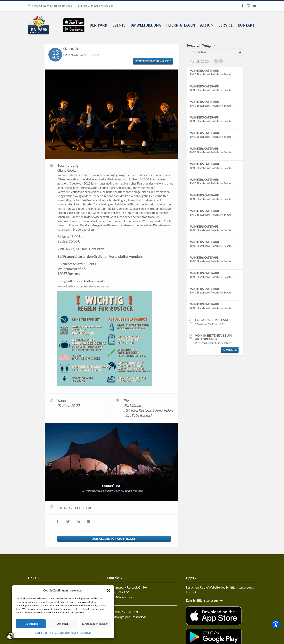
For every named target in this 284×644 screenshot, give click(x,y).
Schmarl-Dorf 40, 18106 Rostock (52, 6)
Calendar (65, 508)
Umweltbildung (146, 25)
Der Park (98, 25)
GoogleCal (83, 508)
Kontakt (246, 25)
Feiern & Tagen (181, 25)
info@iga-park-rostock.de (98, 6)
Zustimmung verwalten (10, 636)
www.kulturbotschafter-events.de (83, 286)
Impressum (85, 633)
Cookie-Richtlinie (44, 633)
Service (226, 25)
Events (119, 25)
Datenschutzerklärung (66, 633)
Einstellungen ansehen (95, 624)
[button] (109, 590)
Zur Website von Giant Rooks (114, 539)
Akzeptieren (31, 624)
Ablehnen (63, 624)
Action (207, 25)
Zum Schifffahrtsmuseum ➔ (204, 600)
